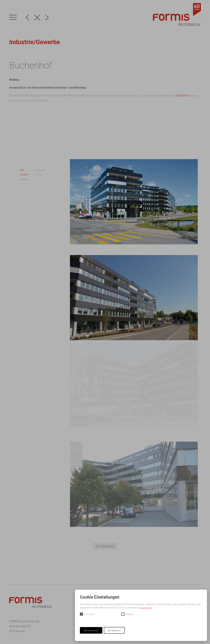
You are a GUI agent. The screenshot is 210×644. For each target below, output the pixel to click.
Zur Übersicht (105, 546)
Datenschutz (146, 607)
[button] (13, 18)
